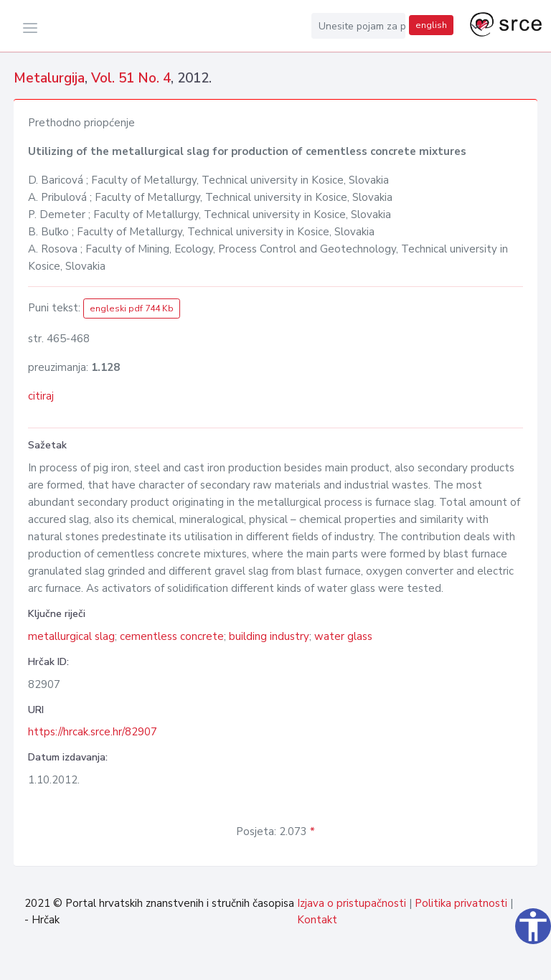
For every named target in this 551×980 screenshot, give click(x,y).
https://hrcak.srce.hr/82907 (93, 732)
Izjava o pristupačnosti (352, 903)
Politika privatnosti (461, 903)
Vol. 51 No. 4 (131, 78)
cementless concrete (172, 636)
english (431, 25)
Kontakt (317, 920)
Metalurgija (49, 78)
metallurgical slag (71, 636)
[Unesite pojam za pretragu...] (359, 26)
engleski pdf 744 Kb (132, 308)
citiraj (41, 396)
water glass (343, 636)
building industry (269, 636)
